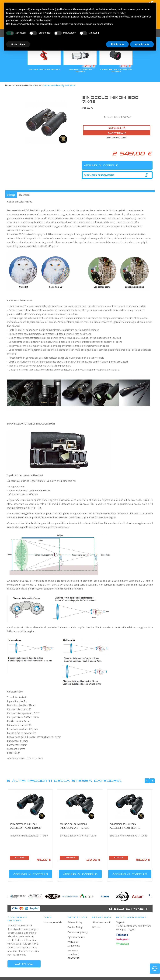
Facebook (122, 935)
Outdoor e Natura (23, 85)
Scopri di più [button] (18, 44)
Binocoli (39, 85)
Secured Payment (131, 909)
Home (8, 85)
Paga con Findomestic (99, 175)
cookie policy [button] (119, 13)
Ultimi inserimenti (101, 922)
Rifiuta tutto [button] (117, 44)
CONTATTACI (24, 964)
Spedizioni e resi (77, 937)
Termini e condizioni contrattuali (74, 954)
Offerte (96, 927)
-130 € (125, 66)
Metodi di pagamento (74, 944)
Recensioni (24, 195)
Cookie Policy (75, 927)
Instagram (123, 939)
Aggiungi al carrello (29, 873)
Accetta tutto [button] (142, 44)
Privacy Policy (75, 922)
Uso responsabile (53, 922)
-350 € (88, 66)
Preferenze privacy (78, 932)
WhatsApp (123, 944)
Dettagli (11, 195)
